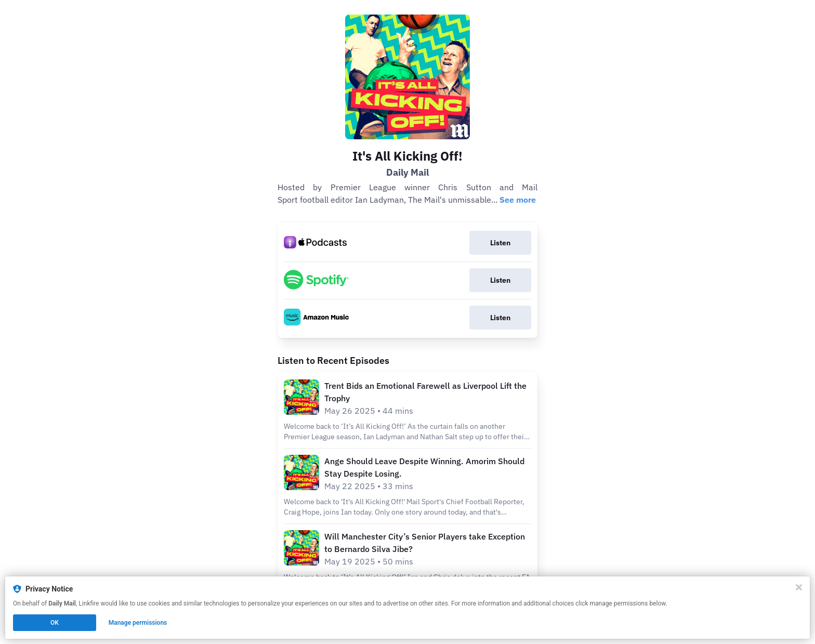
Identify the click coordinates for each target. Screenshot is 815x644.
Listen (500, 243)
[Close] (799, 587)
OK (55, 623)
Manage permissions (138, 623)
